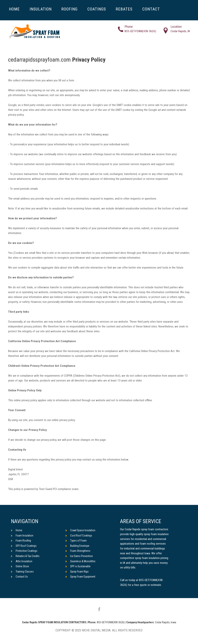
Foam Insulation (22, 536)
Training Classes (22, 572)
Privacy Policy (89, 60)
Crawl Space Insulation (80, 530)
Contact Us (19, 577)
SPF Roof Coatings (24, 546)
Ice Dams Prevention (79, 556)
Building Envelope (77, 546)
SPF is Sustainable (78, 566)
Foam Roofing (21, 541)
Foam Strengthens (78, 551)
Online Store (20, 566)
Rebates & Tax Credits (25, 556)
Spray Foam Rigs (77, 572)
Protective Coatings (24, 551)
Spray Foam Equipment (80, 577)
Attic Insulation (22, 561)
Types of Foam (76, 541)
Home (17, 530)
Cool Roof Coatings (79, 536)
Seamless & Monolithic (81, 561)
